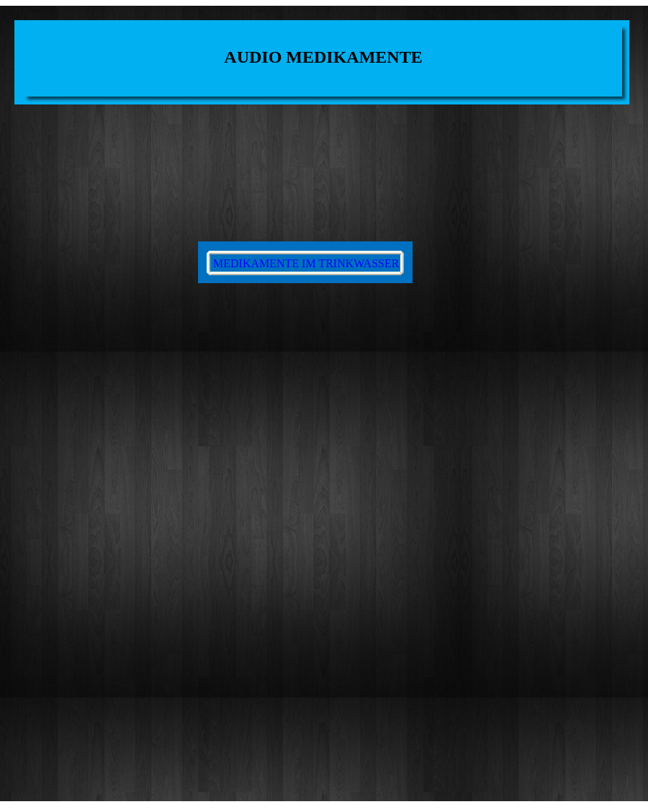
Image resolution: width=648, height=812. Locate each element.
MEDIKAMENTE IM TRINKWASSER (306, 263)
